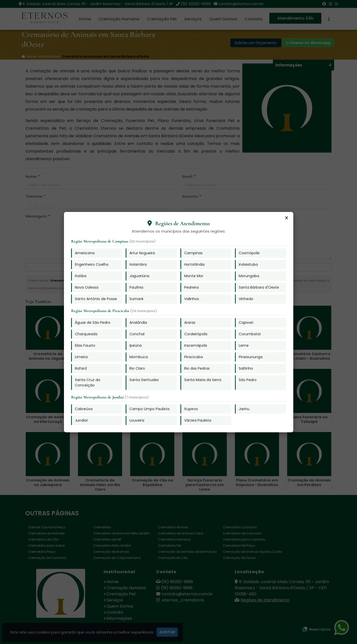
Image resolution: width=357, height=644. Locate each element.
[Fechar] (287, 218)
